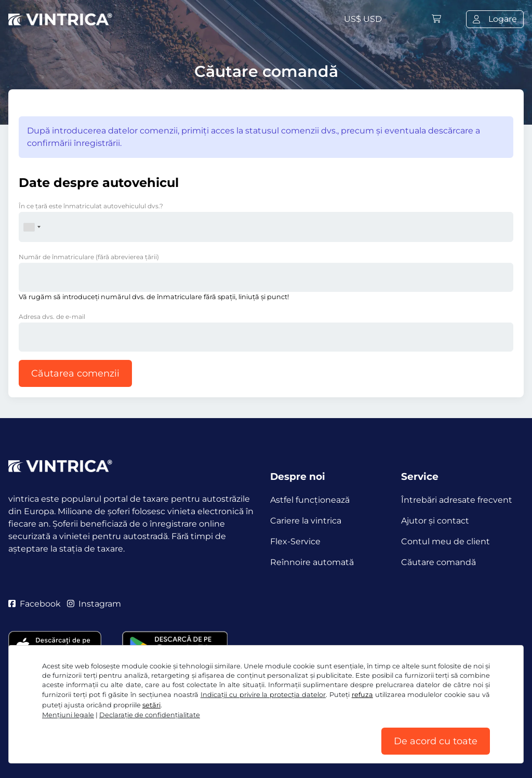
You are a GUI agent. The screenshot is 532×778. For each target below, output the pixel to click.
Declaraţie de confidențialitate (150, 715)
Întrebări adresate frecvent (457, 500)
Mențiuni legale (68, 715)
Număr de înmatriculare (89, 257)
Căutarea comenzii (75, 373)
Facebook (35, 604)
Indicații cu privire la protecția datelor (263, 695)
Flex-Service (295, 541)
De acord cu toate (436, 741)
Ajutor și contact (435, 521)
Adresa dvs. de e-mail (52, 317)
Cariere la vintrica (306, 521)
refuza (362, 695)
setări (151, 705)
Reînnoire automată (312, 562)
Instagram (94, 604)
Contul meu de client (445, 541)
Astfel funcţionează (310, 500)
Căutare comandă (438, 562)
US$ (363, 19)
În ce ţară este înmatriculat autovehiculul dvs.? (91, 206)
